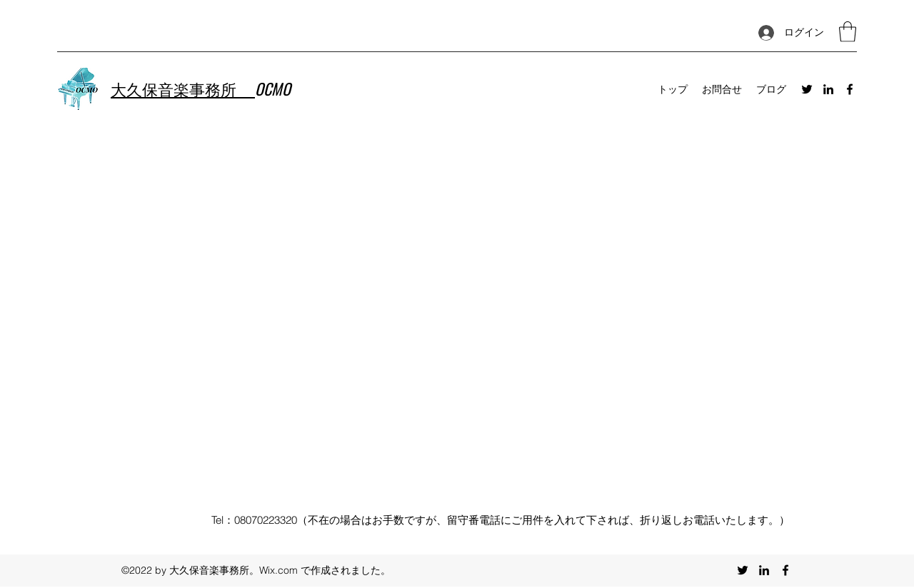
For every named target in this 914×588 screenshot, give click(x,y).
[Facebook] (850, 89)
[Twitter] (807, 89)
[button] (848, 32)
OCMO (273, 88)
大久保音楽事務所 (183, 88)
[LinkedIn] (828, 89)
